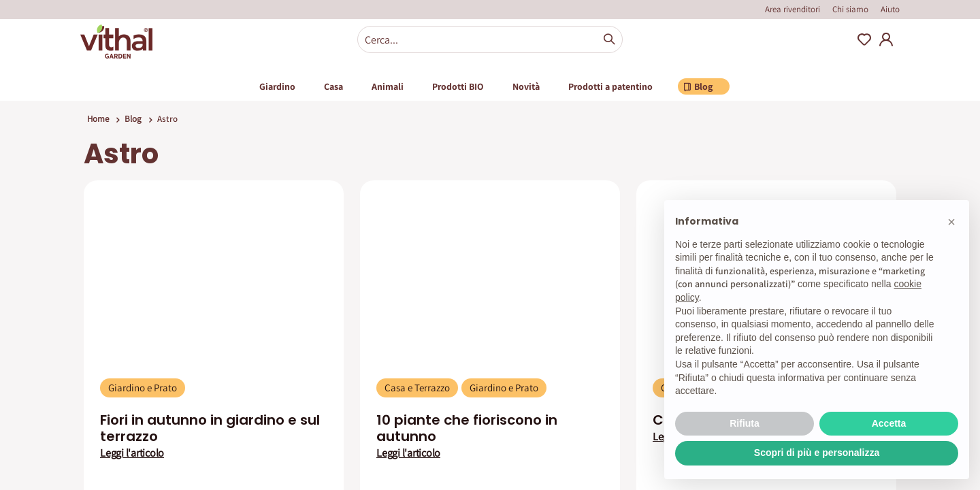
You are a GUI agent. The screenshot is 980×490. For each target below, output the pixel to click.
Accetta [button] (889, 423)
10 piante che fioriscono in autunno (467, 428)
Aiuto (890, 9)
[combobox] (490, 39)
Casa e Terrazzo (417, 388)
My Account (886, 39)
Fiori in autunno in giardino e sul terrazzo (210, 428)
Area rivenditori (793, 9)
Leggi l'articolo (132, 453)
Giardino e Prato (143, 388)
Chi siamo (850, 9)
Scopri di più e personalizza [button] (817, 453)
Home (98, 119)
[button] (951, 222)
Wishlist (864, 39)
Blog (133, 119)
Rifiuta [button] (745, 423)
